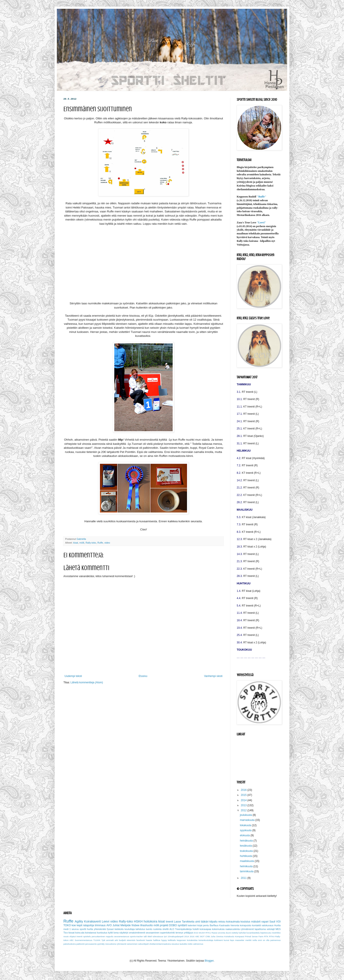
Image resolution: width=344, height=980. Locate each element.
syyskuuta (246, 830)
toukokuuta (247, 851)
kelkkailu (172, 940)
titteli (150, 936)
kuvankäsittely (253, 933)
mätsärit (256, 922)
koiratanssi (91, 933)
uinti (197, 922)
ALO (172, 929)
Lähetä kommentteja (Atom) (87, 682)
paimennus (275, 940)
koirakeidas (192, 940)
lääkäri (205, 922)
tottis (190, 944)
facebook (141, 940)
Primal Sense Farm (254, 936)
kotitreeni (218, 940)
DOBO (173, 925)
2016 (244, 790)
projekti (164, 925)
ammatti (110, 940)
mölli (82, 543)
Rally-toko (91, 543)
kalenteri (192, 925)
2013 (244, 805)
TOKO (67, 925)
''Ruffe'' (262, 197)
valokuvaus (267, 925)
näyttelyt (124, 933)
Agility (79, 921)
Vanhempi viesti (213, 676)
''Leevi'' (261, 223)
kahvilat (242, 933)
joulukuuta (246, 815)
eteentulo (131, 940)
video (107, 543)
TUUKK (97, 940)
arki (116, 940)
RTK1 (208, 933)
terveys (179, 933)
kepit (79, 925)
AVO (109, 925)
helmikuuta (246, 866)
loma (116, 933)
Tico (66, 933)
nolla (255, 940)
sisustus (175, 944)
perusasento (91, 944)
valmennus (198, 944)
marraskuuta (247, 820)
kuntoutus (102, 933)
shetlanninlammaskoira (160, 944)
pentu (206, 925)
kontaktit (256, 925)
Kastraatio (225, 925)
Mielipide (126, 925)
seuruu (75, 929)
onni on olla (263, 940)
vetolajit (271, 929)
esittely (235, 933)
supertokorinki (168, 933)
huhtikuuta (246, 856)
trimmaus (100, 925)
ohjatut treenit (76, 936)
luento (149, 929)
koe (74, 925)
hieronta (235, 925)
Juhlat (116, 925)
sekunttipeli (143, 944)
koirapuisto (245, 925)
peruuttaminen (98, 936)
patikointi (81, 944)
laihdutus (140, 929)
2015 (244, 795)
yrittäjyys (188, 933)
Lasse (177, 922)
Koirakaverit (92, 921)
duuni (228, 933)
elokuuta (245, 835)
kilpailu (214, 922)
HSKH (138, 921)
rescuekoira (111, 944)
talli (145, 936)
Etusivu (143, 676)
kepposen (181, 940)
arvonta (222, 933)
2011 (244, 878)
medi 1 (67, 929)
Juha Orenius (217, 936)
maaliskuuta (247, 861)
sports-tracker (137, 936)
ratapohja (88, 925)
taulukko (184, 944)
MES (278, 929)
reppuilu (110, 936)
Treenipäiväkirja (183, 929)
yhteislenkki (100, 929)
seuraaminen (152, 933)
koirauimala (233, 922)
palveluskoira (70, 944)
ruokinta (157, 929)
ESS (196, 933)
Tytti (103, 940)
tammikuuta (247, 871)
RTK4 (272, 936)
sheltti (165, 929)
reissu (222, 922)
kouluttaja (130, 929)
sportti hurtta (86, 929)
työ (165, 936)
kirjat (200, 925)
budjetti (122, 940)
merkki (248, 940)
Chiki (208, 936)
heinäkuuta (247, 841)
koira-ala (80, 933)
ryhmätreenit (247, 929)
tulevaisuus (158, 936)
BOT (202, 936)
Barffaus (214, 925)
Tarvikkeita (188, 922)
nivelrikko (276, 933)
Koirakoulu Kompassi (234, 936)
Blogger (209, 961)
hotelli (196, 929)
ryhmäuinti (122, 944)
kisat (76, 543)
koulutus (245, 922)
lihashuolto (146, 925)
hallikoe (157, 940)
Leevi (106, 921)
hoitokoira (150, 921)
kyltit (110, 933)
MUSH (202, 933)
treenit (169, 922)
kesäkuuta (246, 846)
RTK (266, 936)
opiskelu (87, 936)
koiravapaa (205, 929)
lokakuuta (246, 825)
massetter (240, 940)
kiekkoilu (119, 929)
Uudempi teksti (73, 676)
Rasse (214, 933)
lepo (232, 940)
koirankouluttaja (206, 940)
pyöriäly (101, 944)
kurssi (227, 940)
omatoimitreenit (137, 933)
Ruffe (100, 543)
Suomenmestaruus (83, 940)
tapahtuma (260, 929)
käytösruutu (266, 933)
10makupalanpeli (176, 936)
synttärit (182, 925)
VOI (278, 922)
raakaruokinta (232, 929)
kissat (72, 933)
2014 (244, 800)
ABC (197, 936)
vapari (265, 922)
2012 (244, 810)
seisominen (132, 944)
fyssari (110, 929)
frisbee (136, 925)
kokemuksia (218, 929)
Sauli (272, 922)
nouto (66, 936)
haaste (149, 940)
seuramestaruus (122, 936)
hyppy (164, 940)
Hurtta (277, 925)
